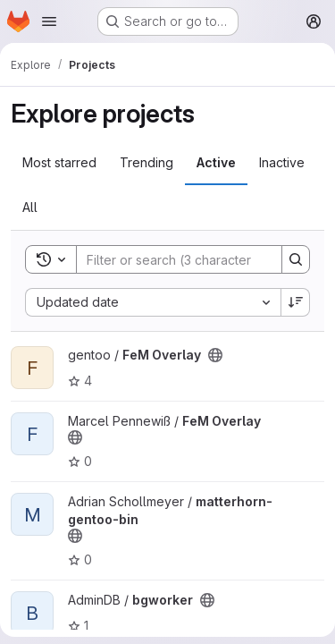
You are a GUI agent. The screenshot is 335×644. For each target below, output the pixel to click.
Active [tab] (216, 162)
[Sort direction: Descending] (296, 302)
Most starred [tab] (59, 162)
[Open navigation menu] (49, 21)
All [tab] (30, 207)
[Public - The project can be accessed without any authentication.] (215, 355)
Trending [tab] (147, 162)
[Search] (194, 259)
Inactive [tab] (282, 162)
